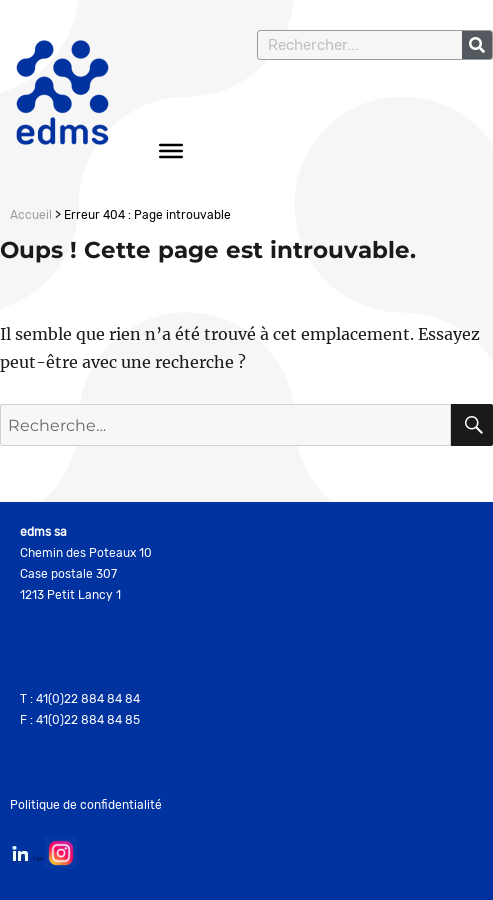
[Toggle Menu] (171, 151)
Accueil (31, 215)
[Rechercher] (477, 45)
